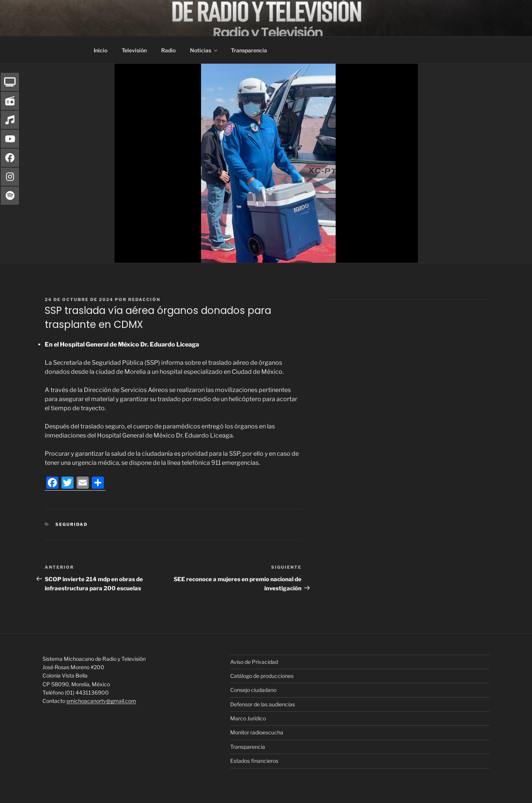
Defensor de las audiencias (263, 704)
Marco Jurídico (248, 718)
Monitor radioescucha (257, 732)
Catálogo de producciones (262, 676)
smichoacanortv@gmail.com (101, 701)
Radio (168, 50)
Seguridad (71, 524)
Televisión (134, 50)
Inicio (100, 50)
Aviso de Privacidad (254, 662)
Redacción (144, 300)
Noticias (204, 50)
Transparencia (249, 50)
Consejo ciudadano (253, 690)
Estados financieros (254, 761)
